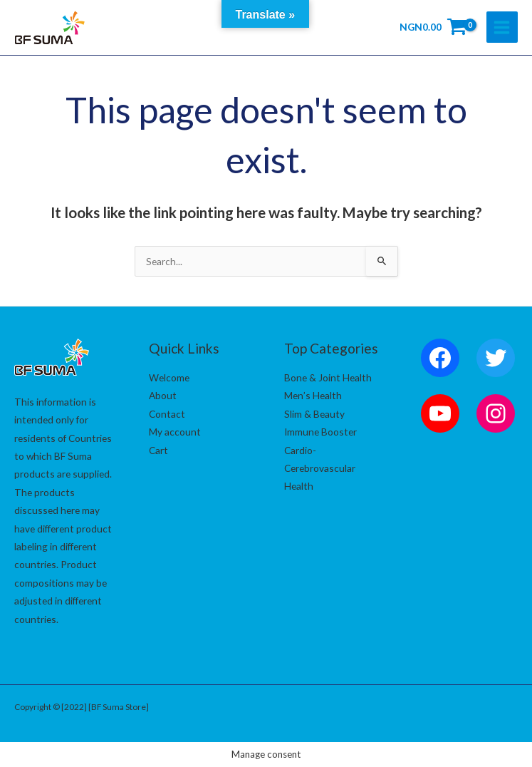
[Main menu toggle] (502, 27)
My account (175, 432)
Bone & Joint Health (328, 377)
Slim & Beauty (314, 414)
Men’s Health (313, 395)
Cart (158, 450)
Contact (167, 414)
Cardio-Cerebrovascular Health (320, 468)
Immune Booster (320, 432)
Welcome (169, 377)
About (163, 395)
